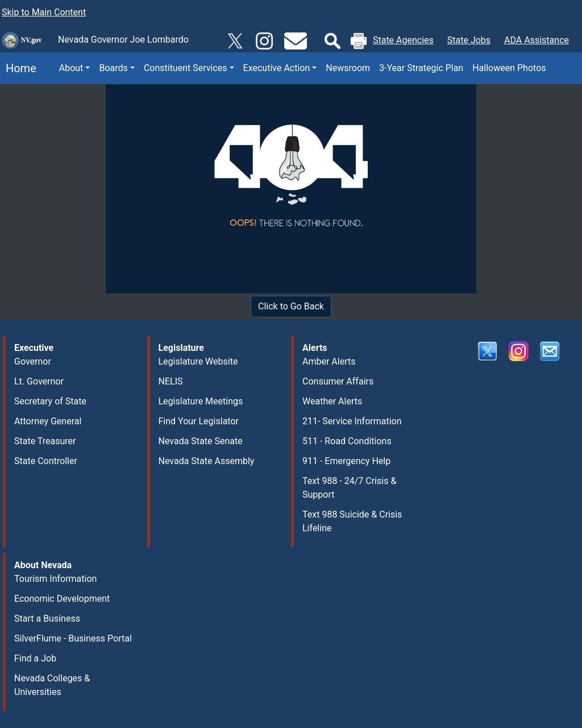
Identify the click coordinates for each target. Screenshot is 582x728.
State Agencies (403, 40)
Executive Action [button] (277, 68)
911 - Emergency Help (346, 461)
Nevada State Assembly (207, 461)
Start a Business (47, 619)
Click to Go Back (291, 306)
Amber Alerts (329, 361)
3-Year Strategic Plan (421, 68)
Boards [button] (113, 68)
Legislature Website (198, 361)
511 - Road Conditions (347, 441)
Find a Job (35, 658)
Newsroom (348, 68)
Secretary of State (50, 401)
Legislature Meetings (201, 401)
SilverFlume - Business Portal (73, 638)
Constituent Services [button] (186, 68)
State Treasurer (45, 441)
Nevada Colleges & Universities (52, 685)
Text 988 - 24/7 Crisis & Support (349, 488)
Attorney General (48, 421)
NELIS (171, 381)
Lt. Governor (39, 381)
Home (18, 68)
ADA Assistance (537, 40)
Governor (33, 361)
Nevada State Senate (201, 441)
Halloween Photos (509, 68)
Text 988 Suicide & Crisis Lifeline (352, 521)
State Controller (46, 461)
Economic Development (62, 599)
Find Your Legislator (199, 421)
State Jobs (469, 40)
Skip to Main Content (44, 12)
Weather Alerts (332, 401)
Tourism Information (55, 579)
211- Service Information (352, 421)
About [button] (71, 68)
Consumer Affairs (338, 381)
